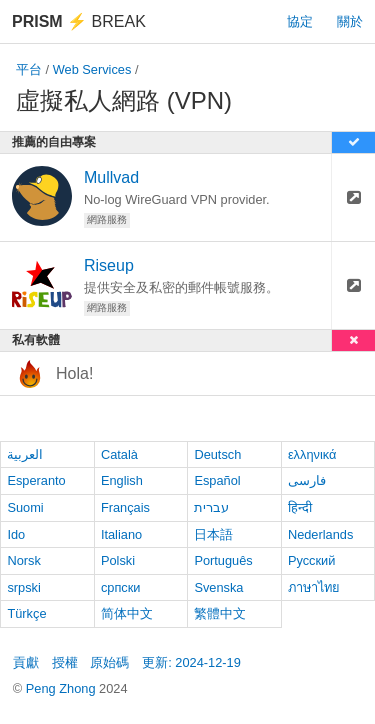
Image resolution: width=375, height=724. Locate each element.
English (122, 480)
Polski (118, 560)
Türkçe (26, 613)
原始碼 (109, 662)
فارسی (307, 480)
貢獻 (26, 662)
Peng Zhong (62, 688)
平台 (29, 69)
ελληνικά (312, 454)
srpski (23, 587)
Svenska (218, 587)
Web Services (92, 69)
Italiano (121, 534)
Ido (16, 534)
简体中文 (127, 613)
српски (121, 587)
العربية (25, 454)
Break (79, 21)
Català (119, 454)
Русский (311, 560)
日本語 (213, 534)
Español (217, 480)
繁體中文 (220, 613)
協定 (300, 21)
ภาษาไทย (314, 587)
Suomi (25, 507)
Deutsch (217, 454)
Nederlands (320, 534)
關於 (350, 21)
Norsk (23, 560)
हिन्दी (300, 507)
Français (125, 507)
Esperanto (36, 480)
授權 (65, 662)
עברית (211, 507)
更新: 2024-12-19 (191, 662)
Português (223, 560)
